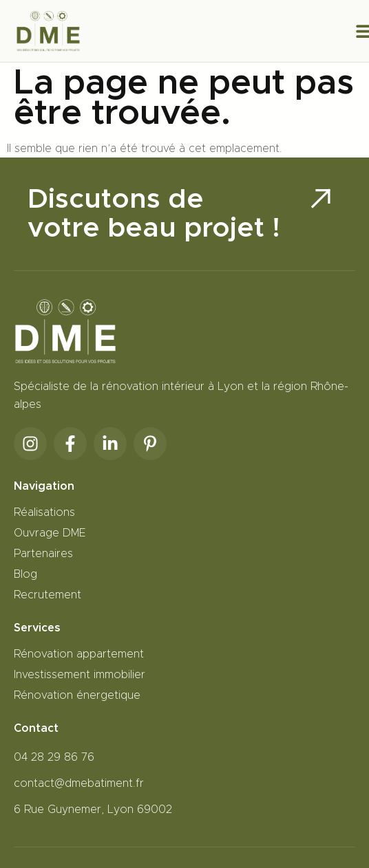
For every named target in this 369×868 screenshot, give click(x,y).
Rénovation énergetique (77, 695)
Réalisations (44, 512)
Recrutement (48, 595)
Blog (25, 574)
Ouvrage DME (50, 533)
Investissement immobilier (80, 675)
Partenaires (43, 554)
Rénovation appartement (79, 654)
